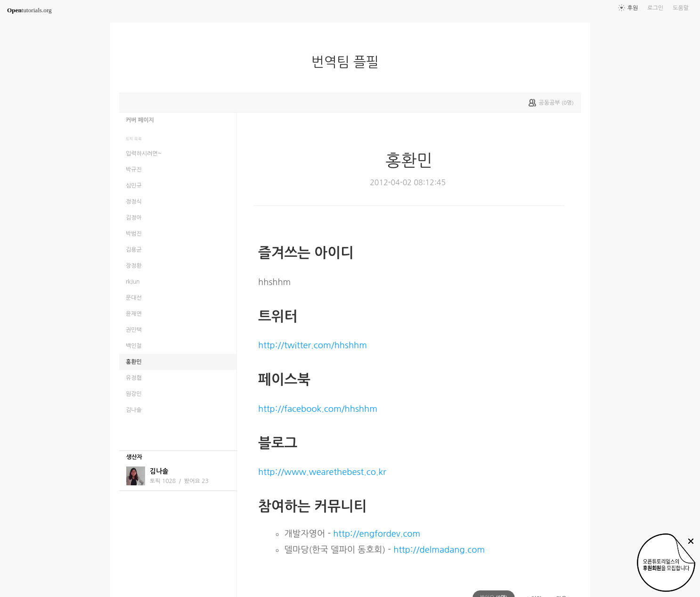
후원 (633, 8)
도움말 (681, 8)
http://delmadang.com (439, 550)
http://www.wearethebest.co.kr (322, 472)
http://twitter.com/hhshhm (313, 345)
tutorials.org (29, 10)
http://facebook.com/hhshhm (318, 409)
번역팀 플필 (349, 62)
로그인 (655, 8)
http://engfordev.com (377, 534)
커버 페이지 (140, 120)
